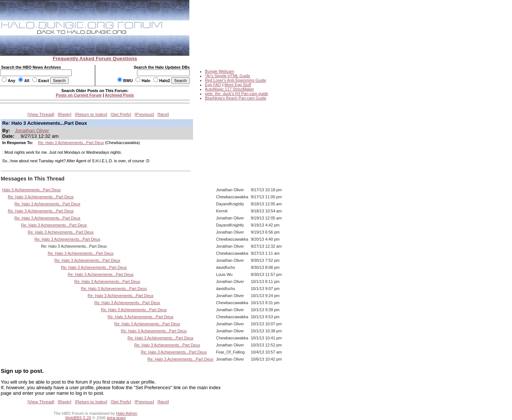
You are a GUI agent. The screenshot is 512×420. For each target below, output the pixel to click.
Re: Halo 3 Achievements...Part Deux (71, 143)
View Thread (41, 114)
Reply (65, 114)
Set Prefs (121, 114)
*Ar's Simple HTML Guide (228, 76)
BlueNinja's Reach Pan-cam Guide (236, 98)
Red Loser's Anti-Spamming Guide (236, 80)
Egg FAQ (213, 85)
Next (163, 114)
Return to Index (91, 114)
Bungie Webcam (220, 71)
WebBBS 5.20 (78, 418)
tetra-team (116, 418)
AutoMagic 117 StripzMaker (229, 89)
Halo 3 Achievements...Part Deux (32, 190)
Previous (144, 114)
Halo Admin (127, 413)
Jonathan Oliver (32, 131)
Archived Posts (120, 95)
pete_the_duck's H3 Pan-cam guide (237, 94)
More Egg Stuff (238, 85)
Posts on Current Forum (79, 95)
